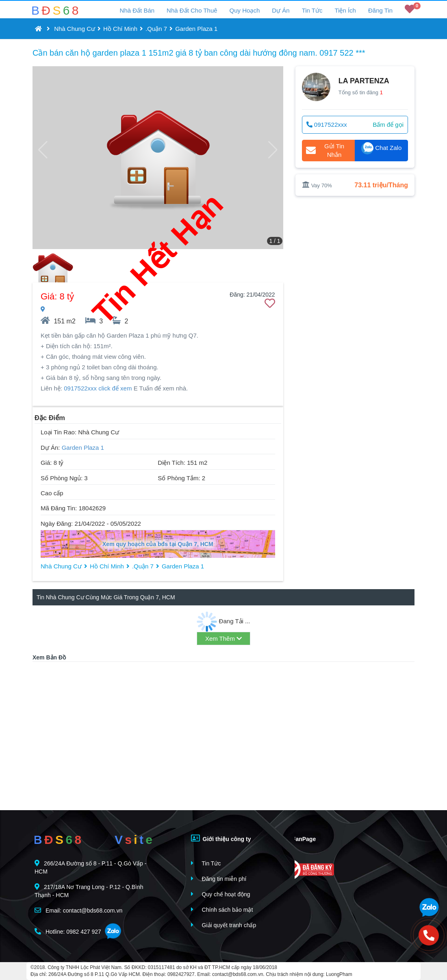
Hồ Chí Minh (120, 29)
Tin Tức (312, 10)
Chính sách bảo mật (222, 910)
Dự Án (281, 10)
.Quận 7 (156, 29)
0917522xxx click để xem (98, 388)
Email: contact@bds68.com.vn (78, 910)
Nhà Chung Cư (75, 29)
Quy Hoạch (245, 10)
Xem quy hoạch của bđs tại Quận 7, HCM (158, 544)
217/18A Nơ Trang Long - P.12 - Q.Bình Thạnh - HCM (89, 891)
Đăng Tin (380, 10)
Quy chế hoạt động (221, 894)
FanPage (298, 838)
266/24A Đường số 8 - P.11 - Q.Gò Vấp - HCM (90, 867)
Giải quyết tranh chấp (224, 925)
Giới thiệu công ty (221, 838)
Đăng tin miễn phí (219, 879)
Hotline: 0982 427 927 (68, 931)
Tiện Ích (345, 10)
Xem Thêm (223, 639)
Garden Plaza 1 (196, 29)
